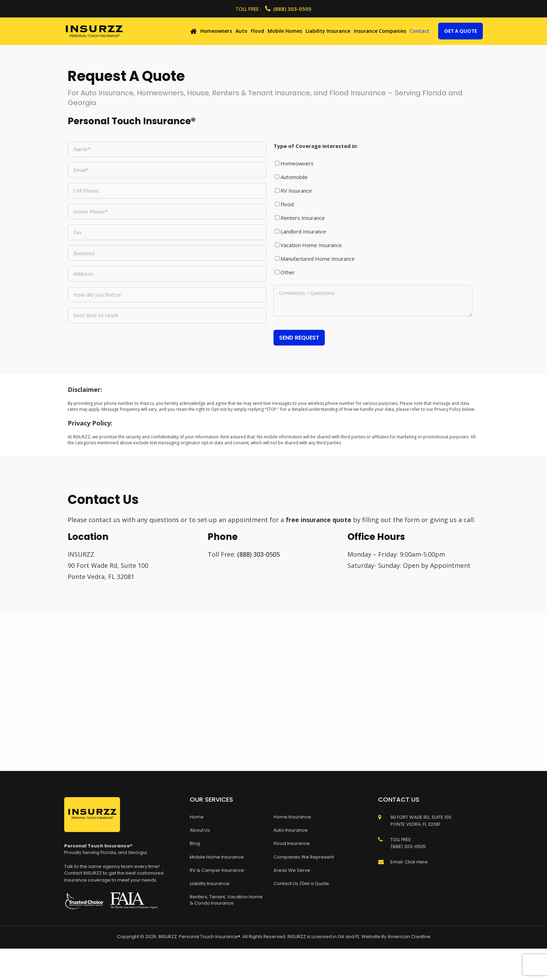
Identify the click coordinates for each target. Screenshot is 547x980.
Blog (195, 843)
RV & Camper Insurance (217, 870)
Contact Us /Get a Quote (301, 884)
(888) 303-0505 (288, 9)
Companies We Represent (304, 857)
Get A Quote (460, 31)
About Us (200, 830)
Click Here (416, 862)
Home (197, 817)
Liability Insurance (210, 884)
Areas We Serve (292, 870)
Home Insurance (292, 817)
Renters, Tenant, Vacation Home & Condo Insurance (226, 900)
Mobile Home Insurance (217, 857)
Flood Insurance (292, 843)
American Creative (409, 937)
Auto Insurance (291, 830)
